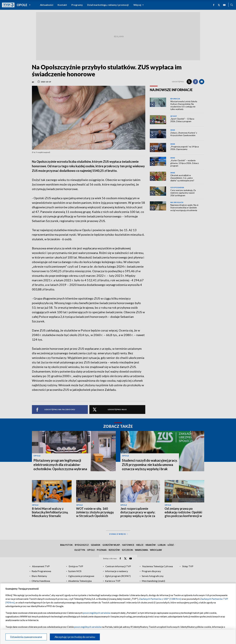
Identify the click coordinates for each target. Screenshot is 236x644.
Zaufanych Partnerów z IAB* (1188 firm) (160, 599)
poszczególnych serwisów (97, 613)
